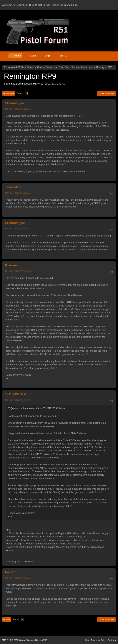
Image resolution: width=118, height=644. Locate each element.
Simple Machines (27, 640)
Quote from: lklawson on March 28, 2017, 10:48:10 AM (38, 408)
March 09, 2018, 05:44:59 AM (18, 578)
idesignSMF (42, 640)
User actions (106, 93)
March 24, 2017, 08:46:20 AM (18, 229)
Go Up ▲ (112, 640)
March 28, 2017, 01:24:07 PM (18, 400)
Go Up (7, 619)
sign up (73, 5)
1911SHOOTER (16, 394)
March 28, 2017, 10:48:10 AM (18, 271)
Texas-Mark (13, 187)
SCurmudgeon (15, 103)
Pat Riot (11, 572)
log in (63, 5)
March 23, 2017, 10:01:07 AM (18, 109)
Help (87, 640)
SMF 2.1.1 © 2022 (10, 640)
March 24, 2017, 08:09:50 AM (18, 193)
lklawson (11, 265)
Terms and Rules (99, 640)
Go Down (9, 93)
